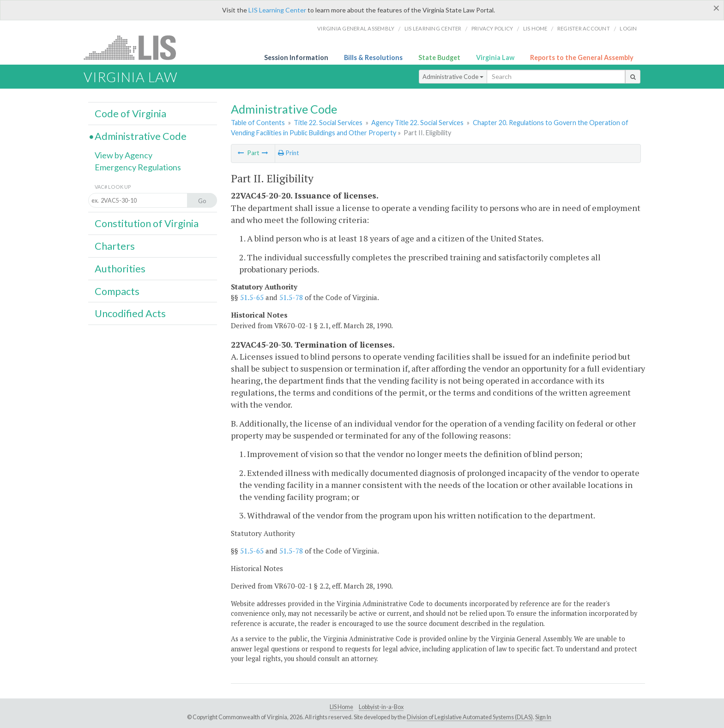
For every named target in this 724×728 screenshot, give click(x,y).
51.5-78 (291, 297)
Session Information (296, 57)
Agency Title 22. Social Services (417, 123)
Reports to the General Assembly (582, 57)
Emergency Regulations (138, 167)
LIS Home (341, 707)
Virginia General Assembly (356, 28)
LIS (135, 47)
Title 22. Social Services (328, 123)
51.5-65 (252, 297)
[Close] (716, 8)
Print (288, 153)
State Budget (439, 57)
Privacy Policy (492, 28)
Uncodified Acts (130, 313)
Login (628, 28)
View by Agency (124, 155)
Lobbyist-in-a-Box (381, 707)
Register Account (584, 28)
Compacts (117, 291)
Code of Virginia (130, 114)
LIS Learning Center (277, 10)
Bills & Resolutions (373, 57)
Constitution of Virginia (147, 223)
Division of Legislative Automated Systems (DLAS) (470, 717)
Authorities (120, 269)
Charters (115, 246)
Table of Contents (258, 123)
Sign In (543, 717)
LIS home (535, 28)
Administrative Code (453, 77)
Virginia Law (495, 57)
